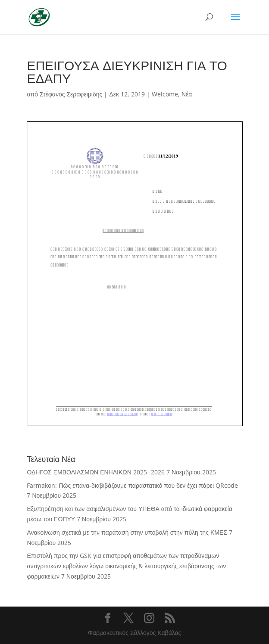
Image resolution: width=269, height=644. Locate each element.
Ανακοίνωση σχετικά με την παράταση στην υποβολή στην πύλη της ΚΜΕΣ (127, 532)
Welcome (165, 94)
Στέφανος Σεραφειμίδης (71, 94)
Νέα (187, 94)
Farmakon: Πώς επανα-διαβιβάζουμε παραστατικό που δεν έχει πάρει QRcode (132, 485)
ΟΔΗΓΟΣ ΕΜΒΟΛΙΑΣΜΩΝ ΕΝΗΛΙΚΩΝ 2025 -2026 (95, 472)
